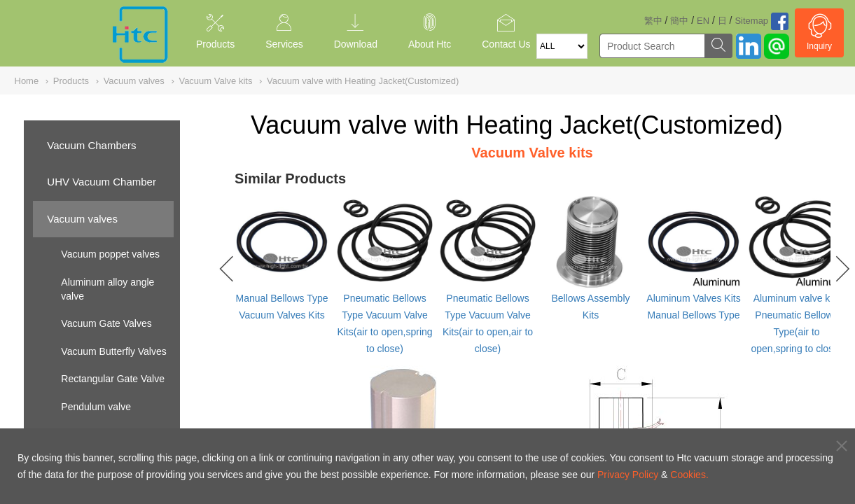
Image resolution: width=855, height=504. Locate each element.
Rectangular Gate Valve (113, 379)
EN (703, 21)
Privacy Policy (628, 475)
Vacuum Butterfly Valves (113, 351)
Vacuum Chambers (91, 145)
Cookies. (689, 475)
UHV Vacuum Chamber (102, 182)
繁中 (653, 21)
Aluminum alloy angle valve (107, 289)
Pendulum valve (96, 407)
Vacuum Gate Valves (106, 323)
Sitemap (751, 21)
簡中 (679, 21)
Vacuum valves (82, 219)
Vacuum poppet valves (110, 254)
